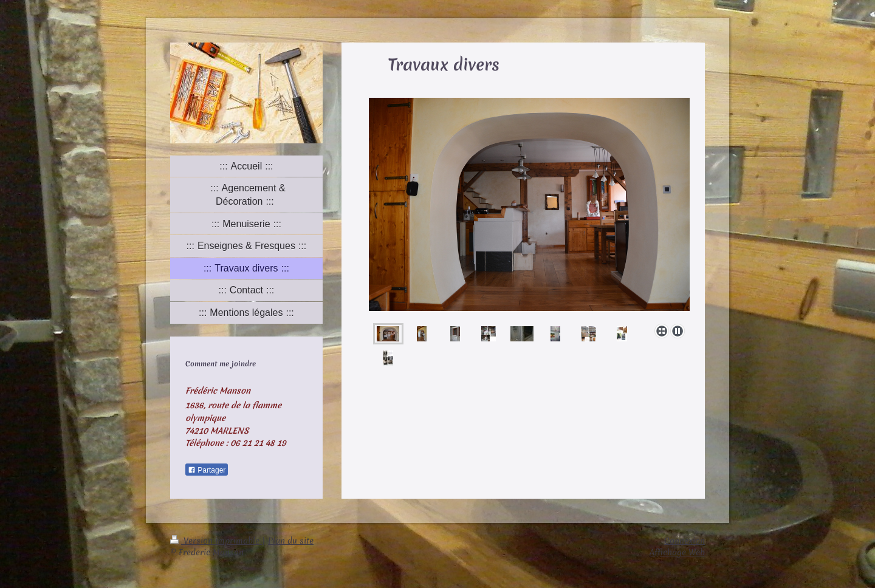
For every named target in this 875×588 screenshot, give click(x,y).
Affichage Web (677, 552)
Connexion (685, 541)
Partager (207, 470)
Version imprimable (216, 541)
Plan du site (291, 541)
